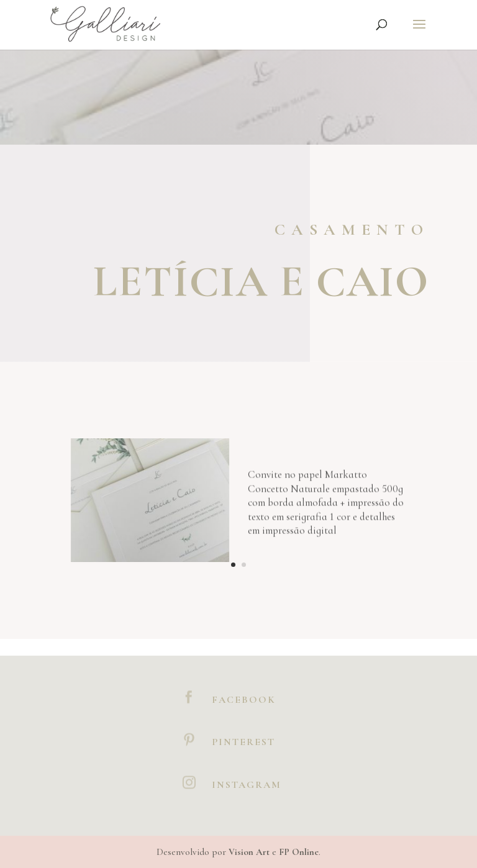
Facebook (244, 700)
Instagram (247, 785)
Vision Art (249, 852)
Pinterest (243, 742)
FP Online (299, 852)
